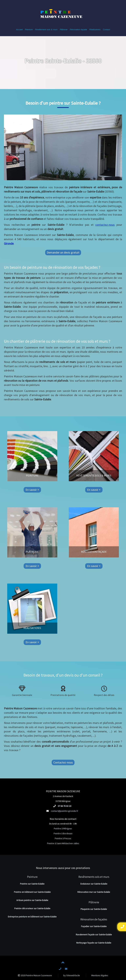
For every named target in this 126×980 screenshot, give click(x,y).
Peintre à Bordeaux (63, 833)
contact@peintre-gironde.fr (64, 811)
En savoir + (31, 490)
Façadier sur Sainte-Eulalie (94, 926)
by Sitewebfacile (72, 975)
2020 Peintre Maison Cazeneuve (35, 975)
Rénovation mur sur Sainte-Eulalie (94, 892)
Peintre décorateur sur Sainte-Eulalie (32, 908)
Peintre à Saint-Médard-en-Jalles (63, 843)
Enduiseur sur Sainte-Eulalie (94, 884)
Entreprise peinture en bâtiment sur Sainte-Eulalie (32, 917)
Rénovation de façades (94, 919)
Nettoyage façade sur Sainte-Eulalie (94, 943)
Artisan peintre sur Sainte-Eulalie (32, 900)
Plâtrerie (94, 902)
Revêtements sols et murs (94, 877)
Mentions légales (100, 975)
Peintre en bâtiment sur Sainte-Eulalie (32, 892)
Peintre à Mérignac (63, 829)
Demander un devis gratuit (63, 252)
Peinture (32, 877)
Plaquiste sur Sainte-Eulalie (94, 909)
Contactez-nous (63, 762)
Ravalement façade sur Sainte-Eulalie (94, 934)
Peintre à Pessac (63, 838)
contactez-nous (105, 225)
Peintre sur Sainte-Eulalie (32, 884)
